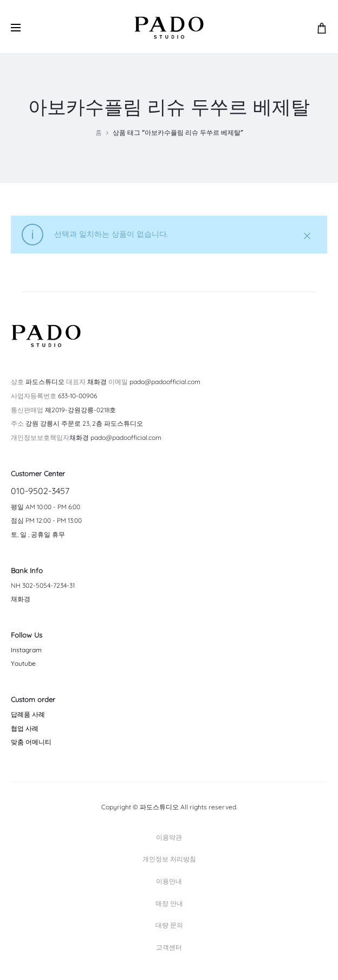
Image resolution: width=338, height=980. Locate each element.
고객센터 (169, 947)
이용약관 (169, 837)
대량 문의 (169, 925)
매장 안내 (169, 903)
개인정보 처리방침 (169, 859)
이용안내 (169, 881)
